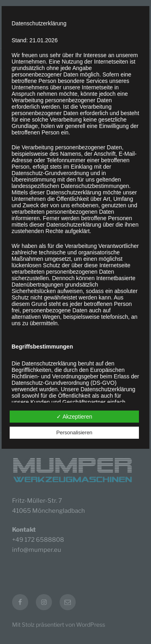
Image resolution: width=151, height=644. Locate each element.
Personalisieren (74, 432)
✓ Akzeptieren (74, 417)
